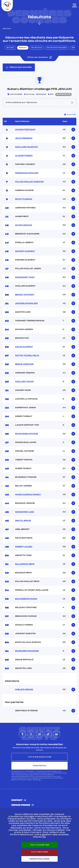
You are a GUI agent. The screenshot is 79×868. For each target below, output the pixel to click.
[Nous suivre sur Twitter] (31, 734)
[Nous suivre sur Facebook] (22, 734)
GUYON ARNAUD (24, 225)
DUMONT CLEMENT (25, 251)
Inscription (39, 766)
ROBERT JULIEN (24, 547)
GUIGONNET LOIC (25, 512)
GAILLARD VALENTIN (26, 147)
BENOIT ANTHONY (25, 295)
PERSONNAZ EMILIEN (27, 173)
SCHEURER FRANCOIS (27, 651)
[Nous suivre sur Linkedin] (57, 734)
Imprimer (70, 115)
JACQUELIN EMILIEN (26, 303)
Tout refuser (39, 852)
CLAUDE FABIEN (24, 156)
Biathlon (23, 48)
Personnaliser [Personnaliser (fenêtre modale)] (39, 859)
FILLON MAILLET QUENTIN (29, 182)
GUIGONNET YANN (25, 277)
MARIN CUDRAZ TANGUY (28, 495)
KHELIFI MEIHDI (24, 690)
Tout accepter (39, 845)
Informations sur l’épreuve (39, 103)
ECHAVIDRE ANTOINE (26, 434)
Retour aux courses (19, 67)
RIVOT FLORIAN (24, 199)
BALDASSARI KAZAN (26, 599)
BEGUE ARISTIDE (24, 364)
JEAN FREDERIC (24, 138)
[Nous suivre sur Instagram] (39, 734)
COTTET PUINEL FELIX (27, 356)
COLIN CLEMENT (24, 347)
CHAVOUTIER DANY (25, 130)
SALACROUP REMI (25, 564)
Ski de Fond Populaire (57, 48)
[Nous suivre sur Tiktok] (48, 734)
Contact (17, 800)
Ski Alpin (10, 48)
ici (40, 780)
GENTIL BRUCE (23, 521)
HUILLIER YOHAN (24, 382)
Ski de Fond (37, 48)
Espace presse (21, 805)
